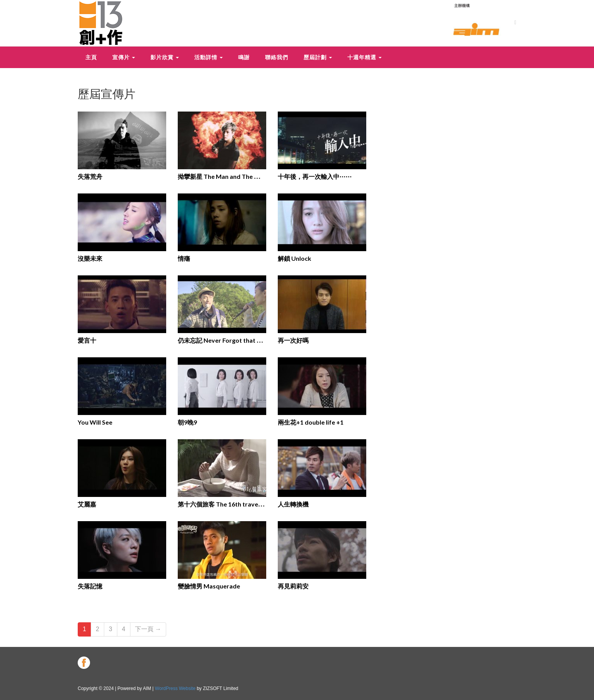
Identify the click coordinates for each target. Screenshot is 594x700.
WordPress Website (175, 688)
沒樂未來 (90, 258)
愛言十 (87, 340)
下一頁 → (148, 629)
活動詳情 (209, 57)
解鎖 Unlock (294, 258)
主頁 (91, 57)
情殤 (184, 258)
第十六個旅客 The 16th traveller (223, 504)
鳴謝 (244, 57)
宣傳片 (124, 57)
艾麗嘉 (87, 504)
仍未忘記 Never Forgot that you (223, 340)
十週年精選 (365, 57)
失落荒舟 (90, 176)
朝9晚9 (187, 422)
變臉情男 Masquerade (209, 586)
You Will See (95, 422)
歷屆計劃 (318, 57)
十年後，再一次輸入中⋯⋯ (315, 176)
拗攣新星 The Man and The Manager (229, 176)
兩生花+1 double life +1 (311, 422)
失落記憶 (90, 586)
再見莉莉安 (293, 586)
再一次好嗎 (293, 340)
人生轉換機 (293, 504)
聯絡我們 (277, 57)
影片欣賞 (165, 57)
